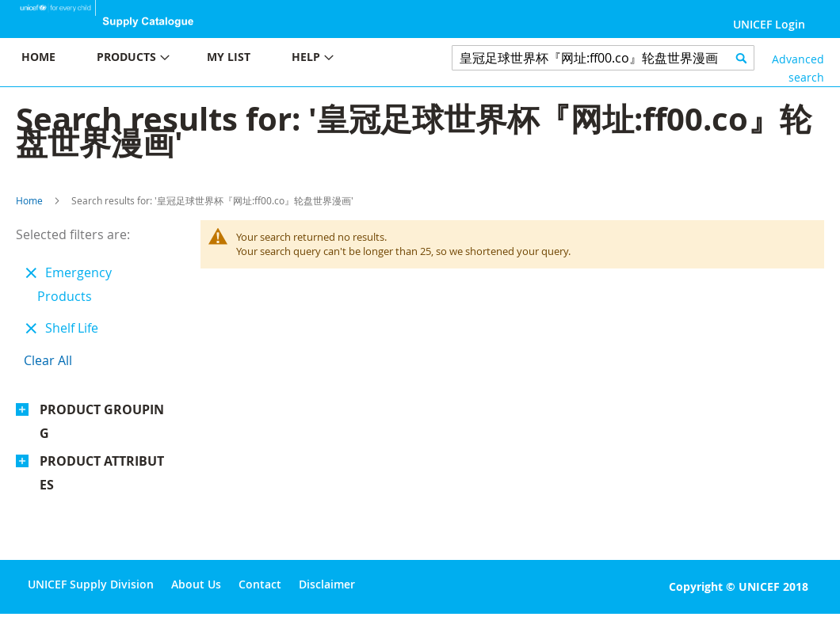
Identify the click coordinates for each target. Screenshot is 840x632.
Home (29, 200)
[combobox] (603, 58)
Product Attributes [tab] (102, 473)
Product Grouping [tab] (102, 421)
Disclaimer (327, 584)
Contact (260, 584)
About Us (196, 584)
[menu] (210, 59)
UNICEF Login (769, 24)
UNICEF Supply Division (91, 584)
